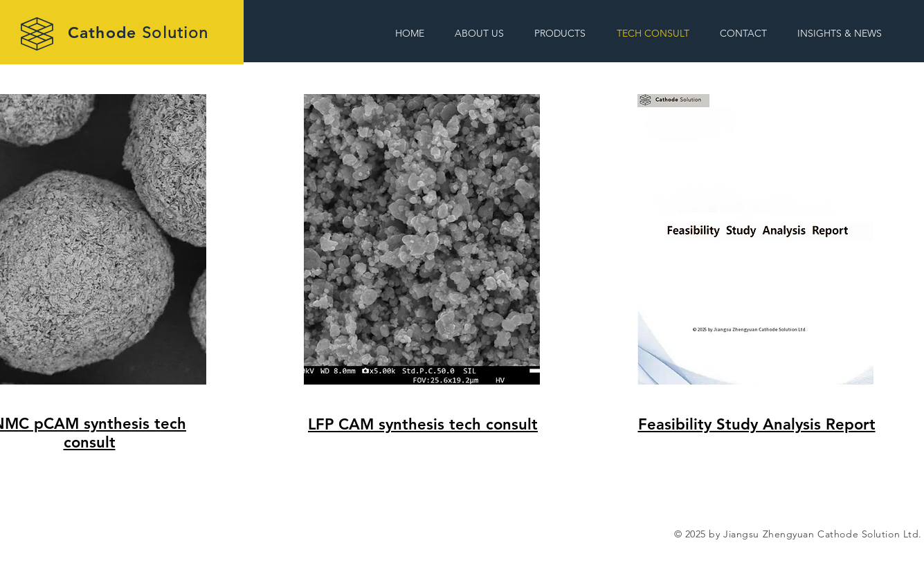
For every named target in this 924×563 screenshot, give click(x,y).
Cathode (138, 33)
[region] (461, 297)
